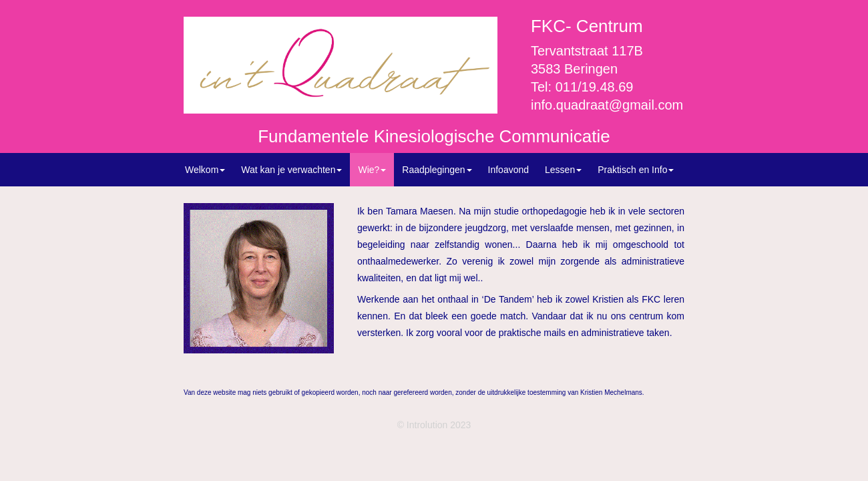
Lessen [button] (563, 170)
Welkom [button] (205, 170)
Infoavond (509, 170)
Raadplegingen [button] (437, 170)
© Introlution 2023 (434, 425)
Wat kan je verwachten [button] (291, 170)
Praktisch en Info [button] (636, 170)
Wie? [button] (372, 170)
